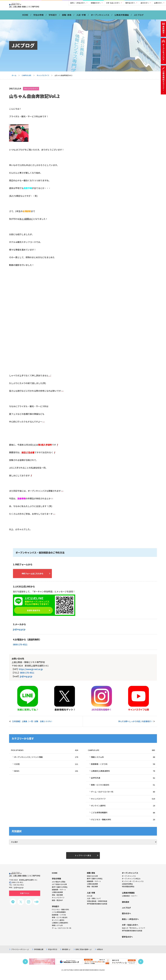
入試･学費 (81, 17)
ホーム (14, 77)
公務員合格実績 (92, 889)
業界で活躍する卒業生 (95, 883)
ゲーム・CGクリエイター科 (123, 795)
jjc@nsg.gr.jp (19, 632)
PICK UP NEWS (45, 753)
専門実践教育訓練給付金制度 (97, 908)
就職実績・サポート (94, 886)
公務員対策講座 (122, 17)
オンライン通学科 (123, 809)
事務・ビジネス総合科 (123, 788)
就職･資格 (67, 17)
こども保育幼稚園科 (123, 817)
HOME (25, 17)
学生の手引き (53, 954)
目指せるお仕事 (92, 881)
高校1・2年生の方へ (78, 3)
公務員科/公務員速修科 (123, 774)
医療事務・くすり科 (123, 767)
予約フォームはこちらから (35, 576)
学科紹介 (53, 17)
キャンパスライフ (43, 77)
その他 (46, 767)
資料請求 (66, 954)
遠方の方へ (145, 3)
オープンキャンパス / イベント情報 (46, 760)
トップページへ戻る (83, 860)
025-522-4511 (19, 890)
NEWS (46, 774)
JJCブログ (139, 17)
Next (141, 966)
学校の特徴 (39, 17)
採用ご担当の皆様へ (83, 954)
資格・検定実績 (92, 891)
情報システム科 (123, 760)
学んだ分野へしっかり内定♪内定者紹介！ (136, 724)
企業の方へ (158, 3)
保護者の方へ (96, 3)
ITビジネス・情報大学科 (123, 824)
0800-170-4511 (20, 647)
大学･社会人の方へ (113, 3)
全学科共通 (123, 781)
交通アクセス (25, 898)
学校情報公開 (39, 954)
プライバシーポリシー (20, 954)
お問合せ (100, 954)
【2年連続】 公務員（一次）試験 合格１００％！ (32, 724)
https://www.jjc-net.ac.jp (31, 671)
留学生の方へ (130, 3)
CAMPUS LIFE (27, 77)
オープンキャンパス (100, 17)
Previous (25, 966)
